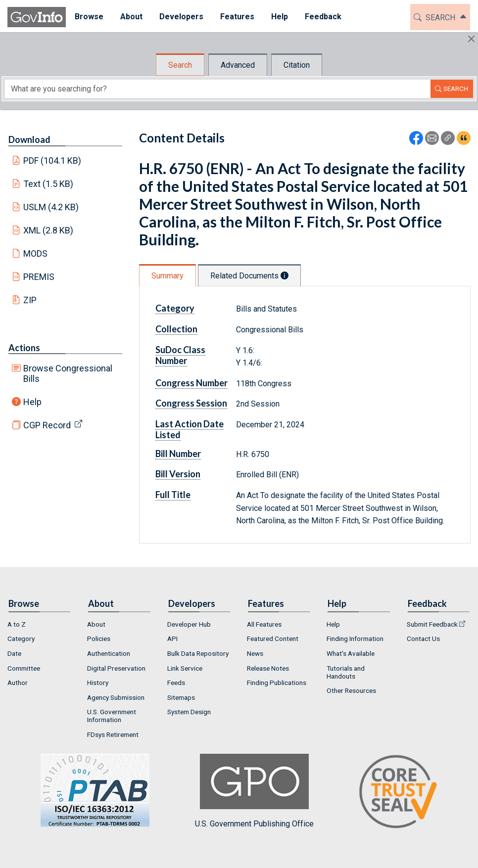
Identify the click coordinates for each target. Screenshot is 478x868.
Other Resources (351, 690)
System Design (189, 712)
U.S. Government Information (112, 716)
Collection (176, 329)
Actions (24, 348)
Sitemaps (181, 697)
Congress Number (191, 383)
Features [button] (237, 17)
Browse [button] (89, 17)
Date (14, 653)
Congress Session (191, 403)
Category (175, 308)
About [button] (131, 17)
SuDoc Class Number (180, 355)
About (96, 624)
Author (18, 683)
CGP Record (47, 425)
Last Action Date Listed (190, 429)
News (255, 653)
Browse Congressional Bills (68, 373)
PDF (52, 160)
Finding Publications (277, 683)
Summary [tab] (167, 276)
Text (48, 184)
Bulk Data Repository (198, 653)
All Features (264, 624)
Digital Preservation (116, 668)
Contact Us (423, 639)
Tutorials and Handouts (346, 672)
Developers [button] (181, 17)
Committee (24, 668)
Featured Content (273, 639)
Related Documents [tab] (249, 276)
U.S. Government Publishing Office (254, 791)
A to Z (17, 624)
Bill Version (178, 474)
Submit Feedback (432, 624)
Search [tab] (180, 65)
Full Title (173, 495)
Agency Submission (116, 697)
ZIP (30, 300)
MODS (35, 253)
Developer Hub (189, 624)
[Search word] (218, 89)
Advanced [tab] (238, 65)
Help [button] (279, 17)
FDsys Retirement (113, 734)
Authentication (109, 653)
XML (48, 230)
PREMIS (39, 277)
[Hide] (471, 39)
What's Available (351, 653)
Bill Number (178, 454)
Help (32, 402)
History (98, 683)
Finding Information (355, 639)
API (172, 639)
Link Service (185, 668)
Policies (99, 639)
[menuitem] (89, 17)
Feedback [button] (323, 17)
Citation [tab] (297, 65)
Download (29, 139)
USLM (51, 207)
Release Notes (268, 668)
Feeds (176, 683)
